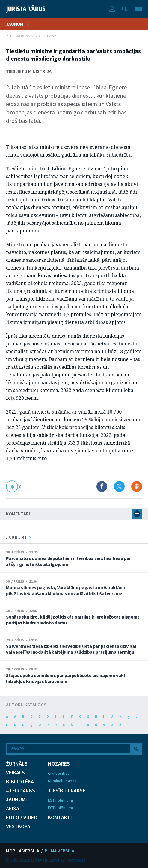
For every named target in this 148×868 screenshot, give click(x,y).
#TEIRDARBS (21, 791)
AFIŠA (13, 809)
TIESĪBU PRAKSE (67, 791)
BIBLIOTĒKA (20, 782)
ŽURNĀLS (17, 764)
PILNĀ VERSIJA (59, 851)
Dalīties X (119, 486)
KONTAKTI (60, 818)
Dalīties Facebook (102, 486)
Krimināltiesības (62, 781)
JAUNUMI (15, 24)
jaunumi (18, 537)
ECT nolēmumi (60, 808)
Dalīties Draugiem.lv (137, 486)
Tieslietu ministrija (29, 71)
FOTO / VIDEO (22, 818)
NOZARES (59, 764)
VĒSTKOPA (18, 826)
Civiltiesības (59, 773)
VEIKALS (15, 773)
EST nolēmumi (60, 800)
